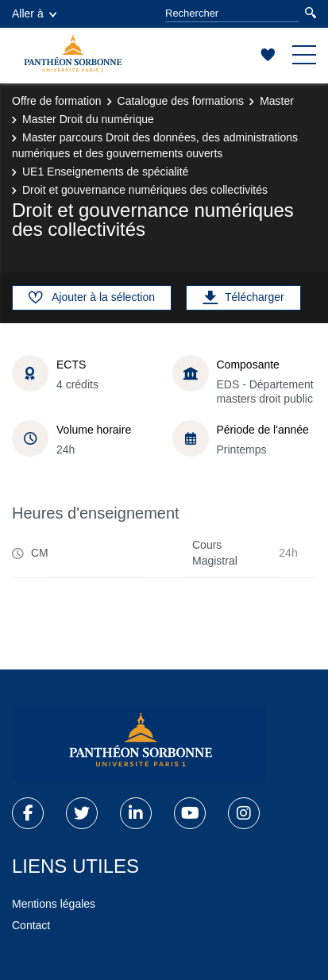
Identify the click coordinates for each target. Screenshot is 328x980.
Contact (31, 925)
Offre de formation (57, 101)
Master (277, 101)
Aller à (34, 14)
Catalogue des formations (181, 101)
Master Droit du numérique (88, 119)
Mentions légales (54, 904)
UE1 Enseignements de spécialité (105, 172)
